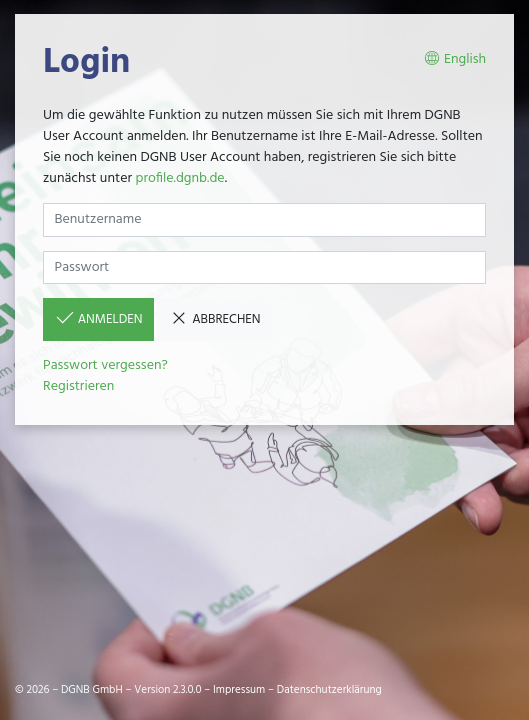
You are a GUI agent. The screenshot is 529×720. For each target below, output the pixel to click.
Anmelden (99, 319)
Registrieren (78, 386)
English (455, 60)
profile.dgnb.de (179, 178)
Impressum (239, 690)
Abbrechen (215, 319)
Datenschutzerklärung (329, 690)
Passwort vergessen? (105, 365)
